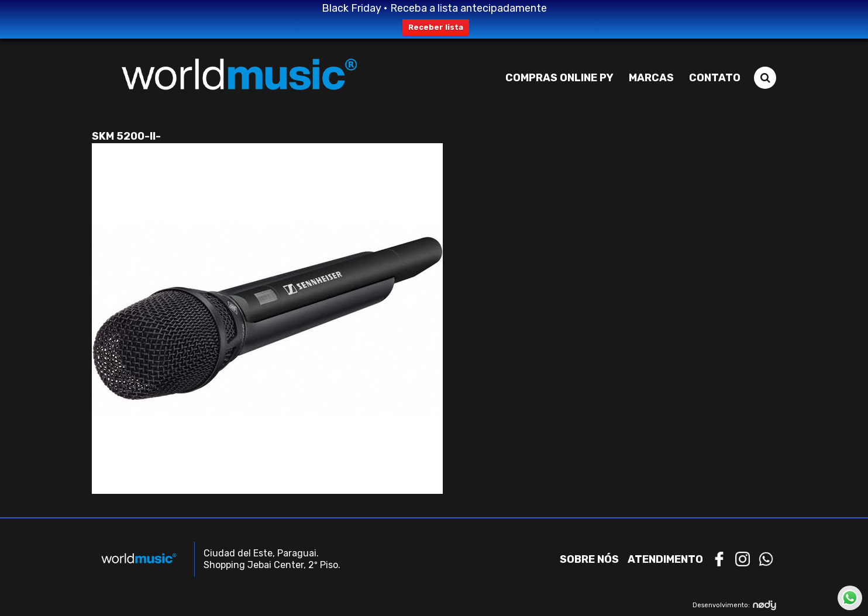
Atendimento (665, 559)
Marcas (651, 78)
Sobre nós (589, 559)
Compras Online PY (559, 78)
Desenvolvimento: (734, 605)
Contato (715, 78)
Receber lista (436, 27)
